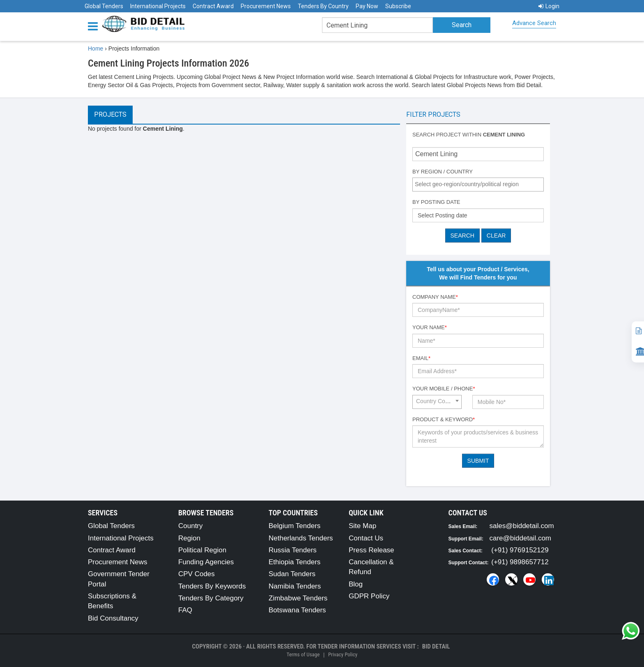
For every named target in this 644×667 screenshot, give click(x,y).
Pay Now (367, 6)
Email (421, 358)
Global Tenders (104, 6)
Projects (110, 114)
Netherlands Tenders (301, 538)
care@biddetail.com (521, 538)
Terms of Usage (303, 654)
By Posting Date (436, 202)
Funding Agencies (206, 562)
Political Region (202, 550)
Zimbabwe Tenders (298, 598)
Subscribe (398, 6)
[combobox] (478, 185)
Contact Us (366, 538)
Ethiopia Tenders (294, 562)
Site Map (362, 526)
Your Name (430, 327)
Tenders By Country (323, 6)
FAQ (185, 610)
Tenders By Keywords (212, 586)
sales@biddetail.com (522, 526)
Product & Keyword (444, 419)
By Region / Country (443, 172)
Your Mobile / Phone (444, 389)
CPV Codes (197, 574)
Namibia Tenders (295, 586)
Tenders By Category (211, 598)
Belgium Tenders (294, 526)
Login (549, 6)
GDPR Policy (369, 596)
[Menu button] (95, 26)
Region (189, 538)
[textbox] (480, 184)
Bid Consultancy (113, 618)
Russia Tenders (293, 550)
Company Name (435, 297)
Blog (356, 584)
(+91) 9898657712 (520, 562)
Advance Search (534, 23)
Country (191, 526)
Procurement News (266, 6)
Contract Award (213, 6)
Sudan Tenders (292, 574)
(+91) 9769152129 (520, 550)
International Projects (158, 6)
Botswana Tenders (297, 610)
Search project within (469, 135)
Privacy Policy (343, 654)
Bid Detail (436, 646)
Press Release (371, 550)
